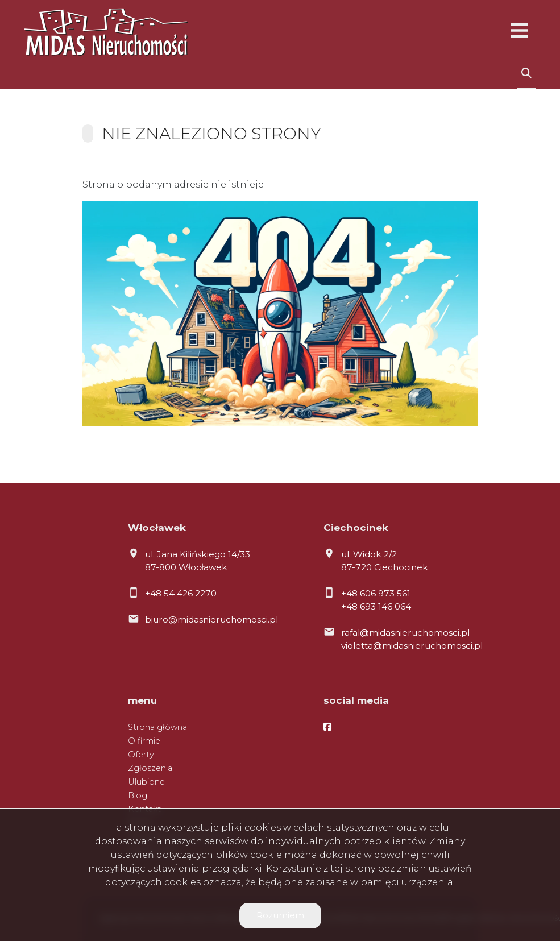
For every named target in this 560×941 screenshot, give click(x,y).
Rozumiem (280, 915)
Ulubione (146, 782)
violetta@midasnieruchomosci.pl (412, 646)
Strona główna (157, 727)
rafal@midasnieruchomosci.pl (405, 633)
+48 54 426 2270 (181, 593)
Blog (138, 795)
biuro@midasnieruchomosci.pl (211, 619)
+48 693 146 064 (376, 606)
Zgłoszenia (150, 768)
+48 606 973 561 (376, 593)
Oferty (141, 755)
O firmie (144, 741)
